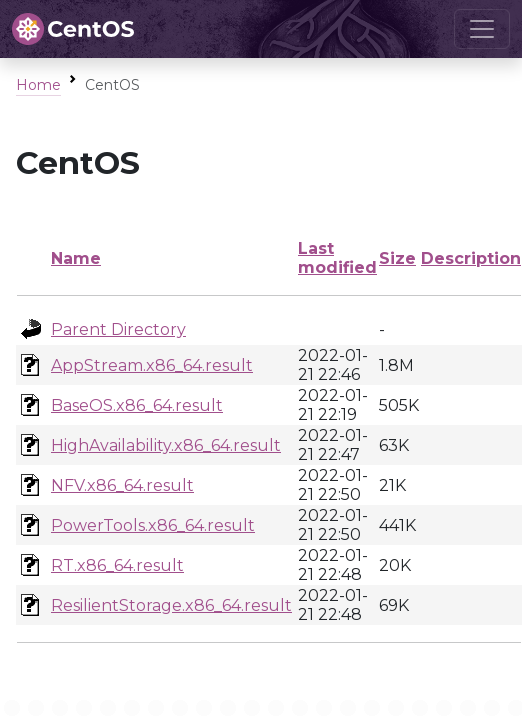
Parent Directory (118, 329)
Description (471, 258)
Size (397, 258)
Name (76, 258)
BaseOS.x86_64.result (137, 405)
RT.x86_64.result (117, 565)
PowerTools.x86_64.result (153, 525)
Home (38, 85)
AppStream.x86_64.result (152, 365)
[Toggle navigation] (482, 29)
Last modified (337, 258)
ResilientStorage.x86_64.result (171, 605)
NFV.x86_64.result (122, 485)
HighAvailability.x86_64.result (166, 445)
